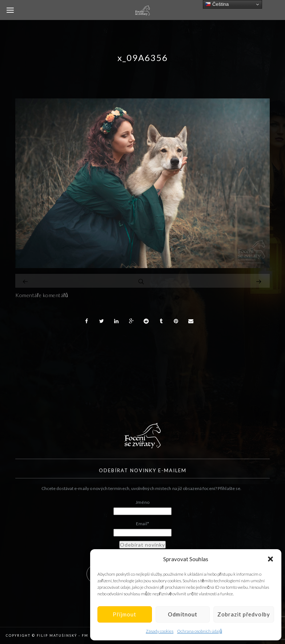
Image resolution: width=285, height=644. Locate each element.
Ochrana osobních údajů (200, 631)
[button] (270, 559)
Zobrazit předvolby (244, 614)
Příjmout (125, 614)
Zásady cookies (160, 631)
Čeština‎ (217, 4)
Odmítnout (183, 614)
